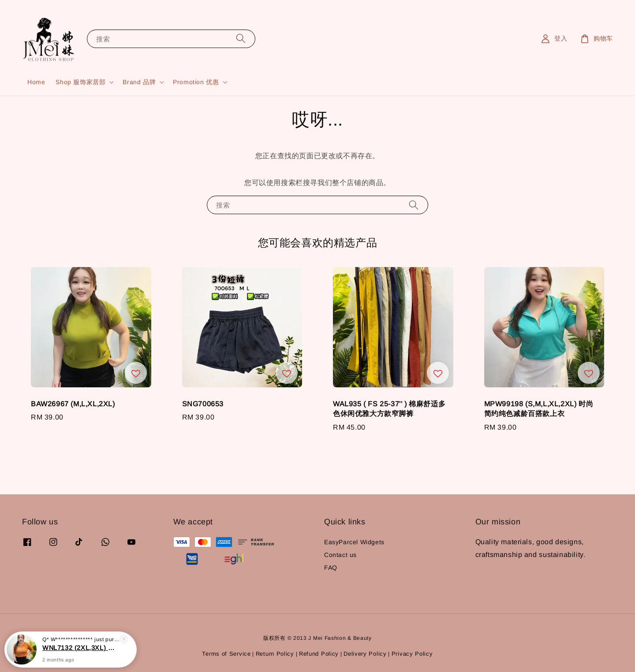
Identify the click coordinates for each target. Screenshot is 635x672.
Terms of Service (226, 654)
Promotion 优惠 (196, 82)
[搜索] (241, 39)
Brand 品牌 (139, 82)
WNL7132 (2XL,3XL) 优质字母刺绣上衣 (81, 655)
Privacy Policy (412, 654)
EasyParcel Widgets (354, 542)
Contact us (340, 555)
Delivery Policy (365, 654)
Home (36, 82)
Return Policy (275, 654)
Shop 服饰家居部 (80, 82)
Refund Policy (319, 654)
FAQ (331, 568)
